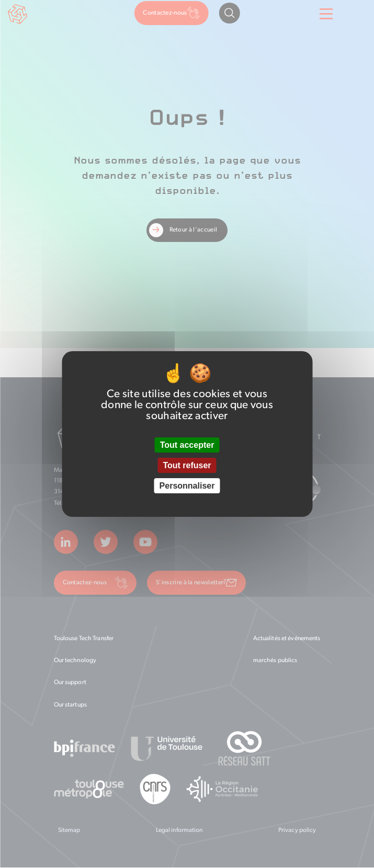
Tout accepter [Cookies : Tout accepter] (187, 445)
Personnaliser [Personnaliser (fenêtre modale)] (187, 486)
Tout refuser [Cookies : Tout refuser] (187, 465)
